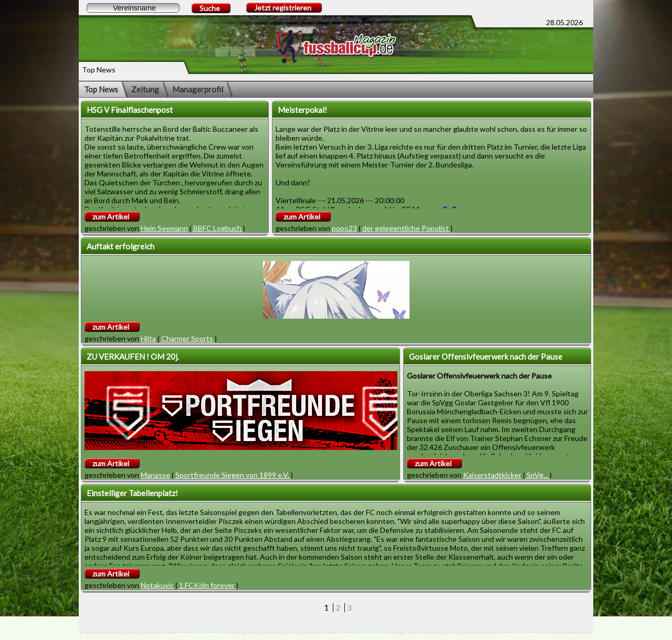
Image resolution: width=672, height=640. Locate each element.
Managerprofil (198, 89)
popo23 (344, 228)
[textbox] (133, 8)
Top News (101, 89)
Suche (210, 8)
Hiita (148, 338)
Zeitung (145, 89)
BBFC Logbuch (217, 228)
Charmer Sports (187, 338)
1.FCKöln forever (207, 585)
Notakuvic (157, 585)
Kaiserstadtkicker (492, 475)
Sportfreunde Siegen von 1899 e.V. (232, 475)
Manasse (155, 475)
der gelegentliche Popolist (406, 228)
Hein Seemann (164, 228)
